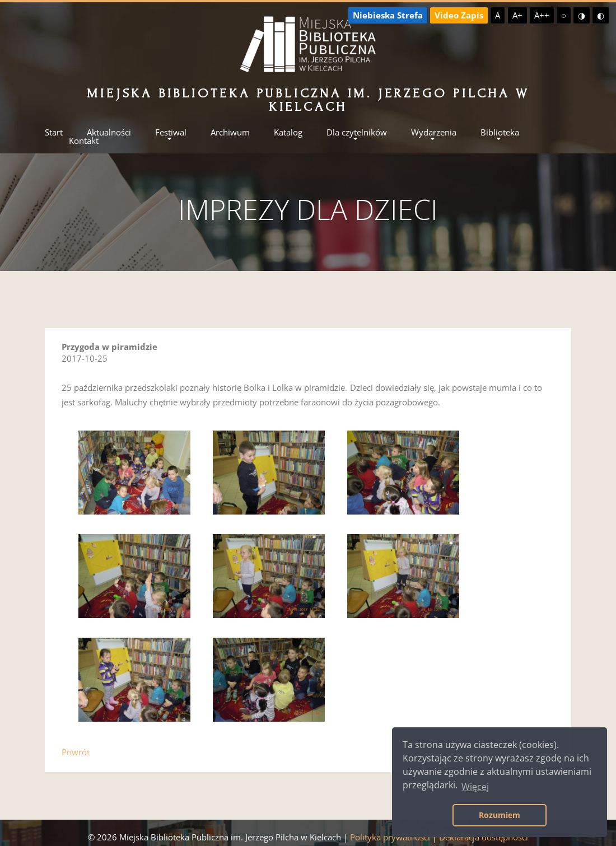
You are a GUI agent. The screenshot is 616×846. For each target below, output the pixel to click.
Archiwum (230, 132)
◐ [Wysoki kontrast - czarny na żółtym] (601, 15)
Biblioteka (500, 132)
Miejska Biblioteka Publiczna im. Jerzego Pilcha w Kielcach (308, 100)
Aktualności (109, 132)
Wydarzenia (434, 132)
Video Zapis (459, 15)
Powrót (76, 752)
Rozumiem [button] (500, 815)
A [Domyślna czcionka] (498, 15)
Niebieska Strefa (388, 15)
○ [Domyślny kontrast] (564, 15)
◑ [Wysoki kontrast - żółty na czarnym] (582, 15)
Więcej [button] (475, 787)
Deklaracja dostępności (484, 837)
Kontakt (84, 141)
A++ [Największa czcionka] (542, 15)
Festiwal (171, 132)
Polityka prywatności (390, 837)
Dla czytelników (357, 132)
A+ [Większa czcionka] (517, 15)
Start (54, 132)
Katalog (288, 132)
